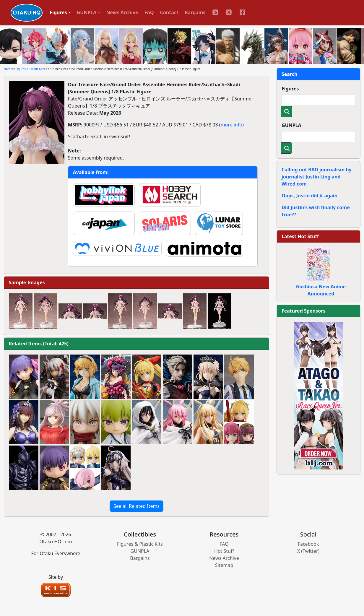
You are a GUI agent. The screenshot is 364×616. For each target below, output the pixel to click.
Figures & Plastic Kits (30, 69)
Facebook (308, 544)
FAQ (149, 12)
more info (231, 125)
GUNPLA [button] (87, 12)
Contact (169, 12)
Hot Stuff (224, 551)
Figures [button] (58, 12)
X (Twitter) (308, 551)
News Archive (122, 12)
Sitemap (224, 565)
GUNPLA (291, 125)
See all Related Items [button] (136, 506)
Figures (290, 89)
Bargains (195, 12)
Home (8, 69)
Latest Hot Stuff (300, 236)
